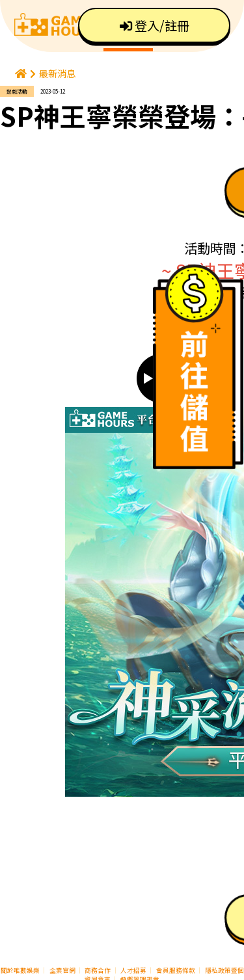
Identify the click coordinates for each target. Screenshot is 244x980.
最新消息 (57, 73)
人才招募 (134, 970)
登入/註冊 (155, 25)
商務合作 (98, 970)
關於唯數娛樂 (20, 970)
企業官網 (62, 970)
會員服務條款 (176, 970)
